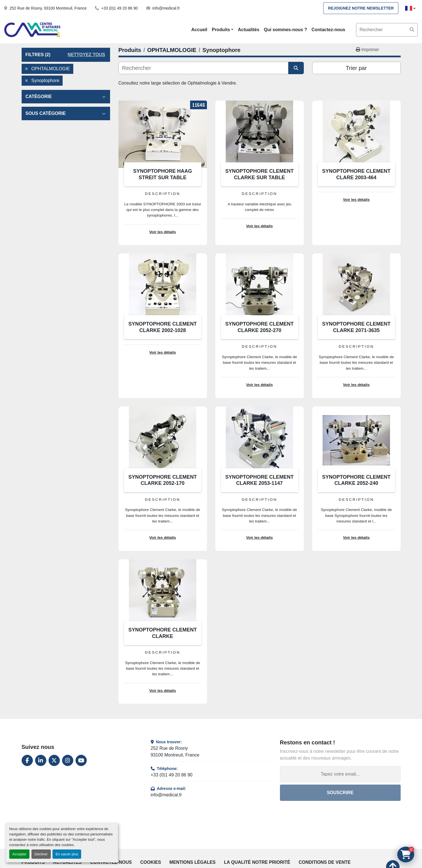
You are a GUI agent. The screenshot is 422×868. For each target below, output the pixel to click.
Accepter (20, 854)
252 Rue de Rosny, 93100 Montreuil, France (48, 8)
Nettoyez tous (86, 55)
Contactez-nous (328, 30)
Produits (221, 30)
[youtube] (81, 760)
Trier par (356, 68)
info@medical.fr (166, 8)
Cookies (151, 862)
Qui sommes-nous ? (286, 30)
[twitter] (54, 760)
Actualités (248, 30)
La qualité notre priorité (257, 862)
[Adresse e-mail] (340, 774)
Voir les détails (163, 232)
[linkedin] (41, 760)
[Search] (387, 30)
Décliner (41, 854)
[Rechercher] (203, 68)
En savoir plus (67, 854)
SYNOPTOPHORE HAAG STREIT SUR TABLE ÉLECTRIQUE (163, 177)
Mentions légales (192, 862)
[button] (223, 30)
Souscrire (340, 793)
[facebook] (27, 760)
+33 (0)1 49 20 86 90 (119, 8)
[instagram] (68, 760)
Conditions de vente (325, 862)
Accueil (199, 30)
